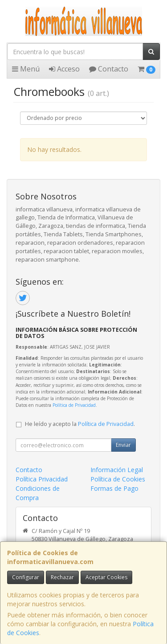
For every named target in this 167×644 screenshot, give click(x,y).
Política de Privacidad (74, 405)
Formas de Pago (114, 488)
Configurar (26, 577)
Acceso (64, 69)
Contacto (109, 69)
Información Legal (117, 470)
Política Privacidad (42, 479)
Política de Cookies (118, 479)
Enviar (123, 445)
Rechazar (62, 577)
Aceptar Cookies (106, 577)
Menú (26, 69)
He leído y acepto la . (80, 424)
